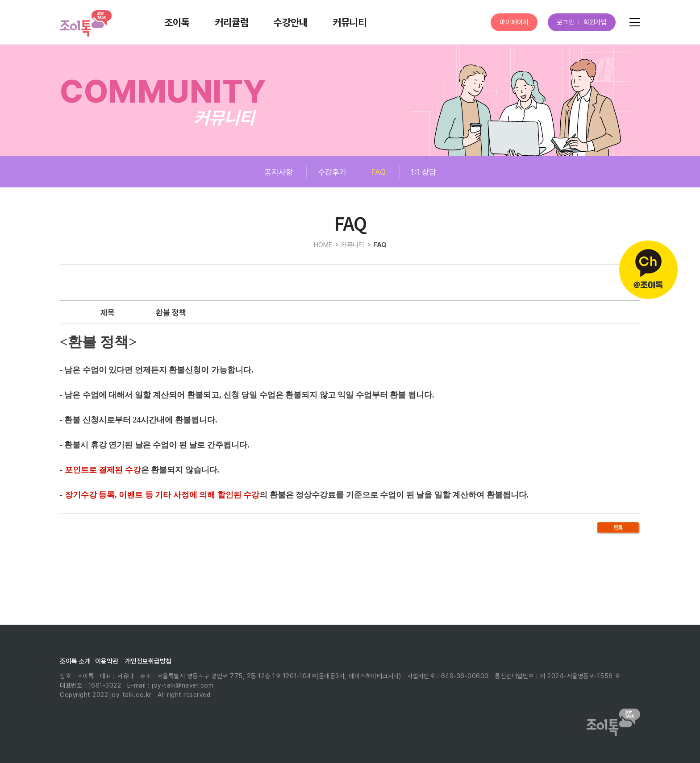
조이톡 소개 (75, 661)
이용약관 (107, 661)
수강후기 (332, 172)
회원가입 (595, 22)
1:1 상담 (423, 172)
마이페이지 (514, 22)
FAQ (379, 172)
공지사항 (279, 172)
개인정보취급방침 (148, 661)
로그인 (565, 22)
